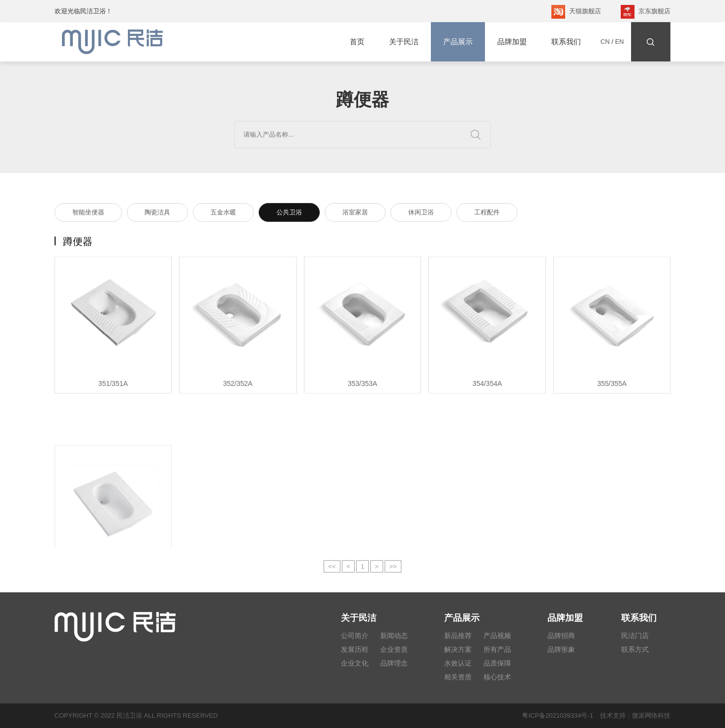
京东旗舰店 (646, 12)
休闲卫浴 (421, 214)
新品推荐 (458, 636)
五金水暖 (223, 214)
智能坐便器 (88, 214)
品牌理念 (394, 663)
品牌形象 (561, 649)
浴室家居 (355, 214)
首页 (357, 42)
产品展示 (458, 42)
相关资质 (458, 677)
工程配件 (487, 214)
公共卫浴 (289, 214)
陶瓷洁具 (157, 214)
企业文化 (355, 663)
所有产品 (497, 649)
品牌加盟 (512, 42)
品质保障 (497, 663)
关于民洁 (404, 42)
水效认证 (458, 663)
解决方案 (458, 649)
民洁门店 (635, 636)
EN (619, 42)
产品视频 (497, 636)
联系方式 (635, 649)
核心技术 (497, 677)
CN (605, 42)
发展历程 (355, 649)
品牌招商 (561, 636)
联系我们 (566, 42)
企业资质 (394, 649)
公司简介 (355, 636)
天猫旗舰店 (576, 12)
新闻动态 (394, 636)
